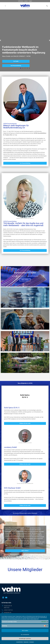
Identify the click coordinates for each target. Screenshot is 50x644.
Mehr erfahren (25, 292)
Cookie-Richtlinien (43, 618)
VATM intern (21, 1)
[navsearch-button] (47, 6)
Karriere (26, 1)
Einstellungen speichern (25, 639)
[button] (5, 6)
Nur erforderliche (25, 635)
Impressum (32, 642)
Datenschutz (26, 642)
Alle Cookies (25, 631)
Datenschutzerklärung (31, 618)
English (30, 1)
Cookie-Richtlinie (20, 642)
